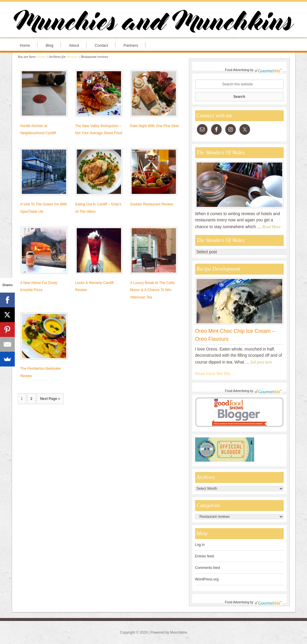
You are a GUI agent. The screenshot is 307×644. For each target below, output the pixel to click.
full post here (261, 362)
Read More (272, 227)
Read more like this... (215, 374)
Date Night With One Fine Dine (155, 126)
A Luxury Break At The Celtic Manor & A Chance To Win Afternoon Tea (153, 290)
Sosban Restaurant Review (152, 204)
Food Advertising (237, 70)
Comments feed (208, 568)
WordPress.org (207, 579)
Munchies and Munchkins (153, 22)
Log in (200, 545)
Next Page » (50, 399)
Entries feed (205, 556)
